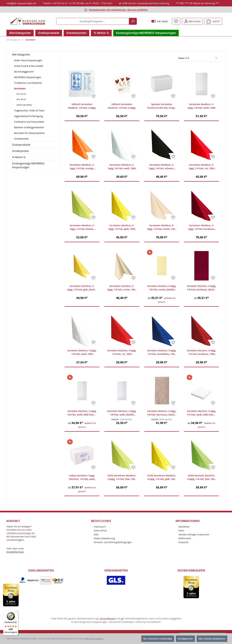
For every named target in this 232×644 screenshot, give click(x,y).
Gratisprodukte (21, 145)
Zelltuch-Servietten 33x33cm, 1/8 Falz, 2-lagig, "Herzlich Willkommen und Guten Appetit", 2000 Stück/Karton (122, 106)
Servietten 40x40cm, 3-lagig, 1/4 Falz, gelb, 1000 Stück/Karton (122, 227)
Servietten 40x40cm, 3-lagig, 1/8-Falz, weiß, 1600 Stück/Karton (201, 106)
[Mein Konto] (192, 21)
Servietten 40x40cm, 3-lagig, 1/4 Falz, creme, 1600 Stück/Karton (162, 227)
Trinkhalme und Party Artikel (29, 122)
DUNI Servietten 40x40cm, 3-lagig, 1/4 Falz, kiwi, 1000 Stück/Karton (122, 477)
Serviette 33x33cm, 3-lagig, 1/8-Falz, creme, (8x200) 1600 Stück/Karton (162, 288)
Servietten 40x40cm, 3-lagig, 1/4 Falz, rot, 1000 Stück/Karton (201, 167)
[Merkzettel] (176, 21)
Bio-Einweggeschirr (24, 72)
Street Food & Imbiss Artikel (29, 66)
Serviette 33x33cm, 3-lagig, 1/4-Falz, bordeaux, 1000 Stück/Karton (201, 352)
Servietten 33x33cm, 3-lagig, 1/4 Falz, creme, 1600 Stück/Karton (122, 288)
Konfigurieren (185, 639)
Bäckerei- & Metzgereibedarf (29, 127)
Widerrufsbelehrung (104, 538)
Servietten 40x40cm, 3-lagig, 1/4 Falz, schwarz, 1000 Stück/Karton (162, 167)
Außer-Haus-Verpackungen (28, 60)
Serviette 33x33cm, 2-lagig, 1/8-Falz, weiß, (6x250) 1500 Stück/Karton (122, 413)
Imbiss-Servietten (24, 105)
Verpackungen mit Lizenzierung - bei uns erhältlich (118, 10)
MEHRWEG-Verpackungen (28, 77)
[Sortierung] (198, 58)
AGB (96, 534)
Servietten (20, 88)
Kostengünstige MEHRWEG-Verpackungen (29, 165)
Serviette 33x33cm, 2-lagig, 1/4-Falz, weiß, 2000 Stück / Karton (202, 413)
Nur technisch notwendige (158, 639)
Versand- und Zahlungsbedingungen (113, 542)
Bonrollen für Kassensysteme (29, 133)
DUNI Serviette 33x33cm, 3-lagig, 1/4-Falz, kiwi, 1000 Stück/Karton (202, 477)
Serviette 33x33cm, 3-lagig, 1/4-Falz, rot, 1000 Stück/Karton (122, 352)
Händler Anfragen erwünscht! (194, 534)
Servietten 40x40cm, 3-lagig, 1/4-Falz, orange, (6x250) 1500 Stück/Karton (82, 167)
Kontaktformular (15, 552)
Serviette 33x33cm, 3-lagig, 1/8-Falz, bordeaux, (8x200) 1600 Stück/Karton (201, 288)
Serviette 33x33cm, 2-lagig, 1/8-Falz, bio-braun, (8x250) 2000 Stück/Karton (162, 413)
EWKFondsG (185, 538)
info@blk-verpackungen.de (20, 533)
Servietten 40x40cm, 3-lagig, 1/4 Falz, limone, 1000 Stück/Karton (82, 227)
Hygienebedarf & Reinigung (28, 116)
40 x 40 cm (21, 99)
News (181, 530)
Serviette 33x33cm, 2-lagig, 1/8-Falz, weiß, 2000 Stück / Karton (82, 413)
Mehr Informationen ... (94, 639)
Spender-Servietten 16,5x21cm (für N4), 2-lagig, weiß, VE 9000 (162, 106)
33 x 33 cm (21, 94)
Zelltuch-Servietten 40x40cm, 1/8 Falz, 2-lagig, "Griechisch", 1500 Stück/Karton (82, 106)
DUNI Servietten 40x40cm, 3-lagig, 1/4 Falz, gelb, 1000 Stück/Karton (162, 477)
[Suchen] (133, 21)
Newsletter (184, 527)
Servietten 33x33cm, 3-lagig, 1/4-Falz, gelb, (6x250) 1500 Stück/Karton (82, 288)
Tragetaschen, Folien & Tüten (29, 110)
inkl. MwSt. (160, 21)
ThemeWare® (153, 622)
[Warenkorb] (213, 21)
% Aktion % (19, 157)
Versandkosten (108, 619)
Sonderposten (21, 139)
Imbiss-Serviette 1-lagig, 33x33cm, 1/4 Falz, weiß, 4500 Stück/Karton (82, 477)
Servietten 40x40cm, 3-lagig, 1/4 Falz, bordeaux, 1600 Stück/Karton (201, 227)
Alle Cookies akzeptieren (212, 639)
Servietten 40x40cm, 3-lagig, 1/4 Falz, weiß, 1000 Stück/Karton (122, 167)
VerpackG (183, 542)
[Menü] (16, 612)
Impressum (100, 527)
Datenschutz (100, 530)
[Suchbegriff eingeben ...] (93, 21)
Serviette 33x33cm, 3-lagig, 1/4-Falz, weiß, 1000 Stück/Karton (82, 352)
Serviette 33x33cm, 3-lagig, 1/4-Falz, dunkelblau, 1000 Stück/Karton (162, 352)
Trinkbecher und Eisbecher (28, 83)
